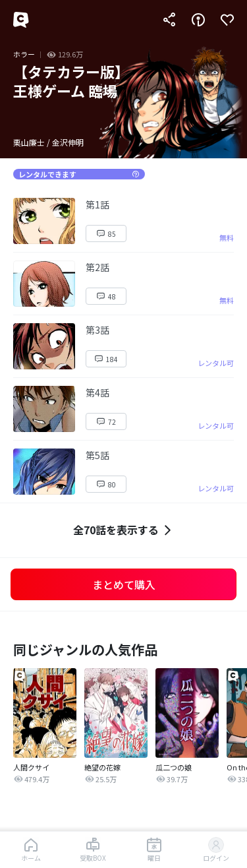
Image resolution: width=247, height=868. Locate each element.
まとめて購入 (124, 584)
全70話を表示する (124, 530)
